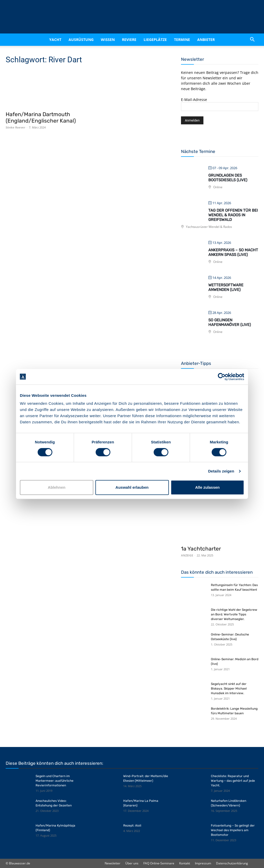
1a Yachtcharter (201, 549)
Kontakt (185, 863)
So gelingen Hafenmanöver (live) (230, 322)
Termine (182, 40)
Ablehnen (56, 487)
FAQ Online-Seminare (159, 863)
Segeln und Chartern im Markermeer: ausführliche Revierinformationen (55, 781)
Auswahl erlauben (132, 487)
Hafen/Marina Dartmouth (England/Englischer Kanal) (41, 117)
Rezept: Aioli (132, 826)
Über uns (132, 863)
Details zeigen (221, 471)
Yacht (55, 40)
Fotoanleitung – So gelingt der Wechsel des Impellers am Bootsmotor (233, 830)
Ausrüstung (81, 40)
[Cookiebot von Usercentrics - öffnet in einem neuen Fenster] (222, 377)
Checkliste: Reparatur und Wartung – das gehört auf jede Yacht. (233, 781)
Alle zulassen (207, 487)
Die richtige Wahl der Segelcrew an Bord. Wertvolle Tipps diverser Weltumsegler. (234, 614)
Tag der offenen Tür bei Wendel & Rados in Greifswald (233, 215)
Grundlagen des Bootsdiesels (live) (228, 178)
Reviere (129, 40)
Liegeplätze (155, 40)
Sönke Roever (15, 127)
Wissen (108, 40)
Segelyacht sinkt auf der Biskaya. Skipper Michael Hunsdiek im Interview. (229, 689)
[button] (252, 40)
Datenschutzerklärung (232, 863)
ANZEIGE (187, 555)
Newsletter (113, 863)
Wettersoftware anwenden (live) (226, 287)
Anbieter (206, 40)
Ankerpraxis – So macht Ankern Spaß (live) (233, 252)
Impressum (203, 863)
